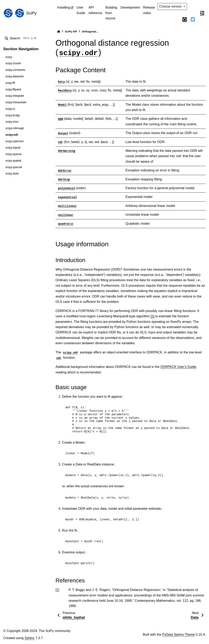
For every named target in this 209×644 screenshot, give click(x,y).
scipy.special (14, 167)
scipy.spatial (13, 161)
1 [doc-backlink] (57, 590)
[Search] (21, 38)
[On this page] (202, 13)
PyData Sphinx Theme (179, 635)
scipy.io (10, 109)
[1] (152, 316)
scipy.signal (13, 148)
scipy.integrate (15, 96)
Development (130, 7)
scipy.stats (12, 173)
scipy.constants (15, 70)
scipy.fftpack (13, 89)
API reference (95, 10)
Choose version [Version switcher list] (171, 6)
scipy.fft (10, 83)
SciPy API (71, 32)
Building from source (111, 13)
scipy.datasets (14, 76)
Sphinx (29, 638)
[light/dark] (193, 7)
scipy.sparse (13, 154)
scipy (9, 57)
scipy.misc (12, 122)
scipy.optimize (14, 141)
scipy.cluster (13, 63)
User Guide (81, 10)
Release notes (149, 10)
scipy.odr (12, 135)
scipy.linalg (12, 115)
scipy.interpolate (16, 102)
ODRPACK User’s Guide (178, 367)
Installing (64, 7)
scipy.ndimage (15, 128)
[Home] (59, 32)
